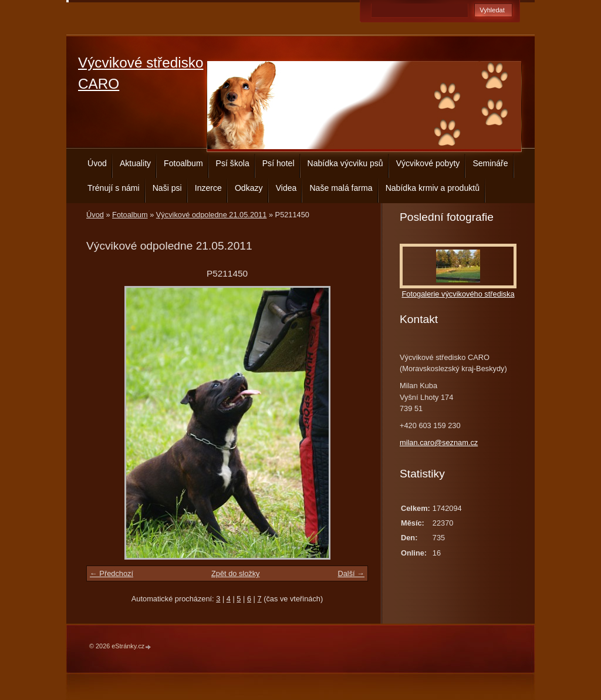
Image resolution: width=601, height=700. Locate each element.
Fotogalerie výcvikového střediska (458, 294)
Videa (286, 188)
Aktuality (135, 163)
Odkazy (249, 188)
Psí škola (233, 163)
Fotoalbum (183, 163)
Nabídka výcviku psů (345, 163)
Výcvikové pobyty (428, 163)
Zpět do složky (236, 573)
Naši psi (167, 188)
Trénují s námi (114, 188)
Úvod (97, 163)
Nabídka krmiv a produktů (433, 188)
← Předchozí (112, 573)
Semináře (490, 163)
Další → (351, 573)
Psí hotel (278, 163)
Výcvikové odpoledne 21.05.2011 (212, 215)
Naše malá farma (341, 188)
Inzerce (208, 188)
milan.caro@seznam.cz (439, 442)
